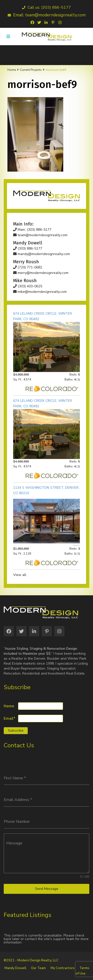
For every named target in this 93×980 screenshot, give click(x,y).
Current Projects (31, 70)
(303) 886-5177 (28, 248)
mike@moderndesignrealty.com (40, 292)
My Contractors (63, 968)
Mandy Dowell (15, 968)
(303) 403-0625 (28, 286)
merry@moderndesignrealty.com (41, 273)
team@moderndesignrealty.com (40, 235)
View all (20, 575)
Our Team (38, 968)
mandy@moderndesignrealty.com (42, 254)
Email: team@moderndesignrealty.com (47, 15)
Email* (10, 719)
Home (12, 70)
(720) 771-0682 (28, 267)
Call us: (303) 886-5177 (46, 7)
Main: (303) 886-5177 (32, 230)
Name (9, 706)
